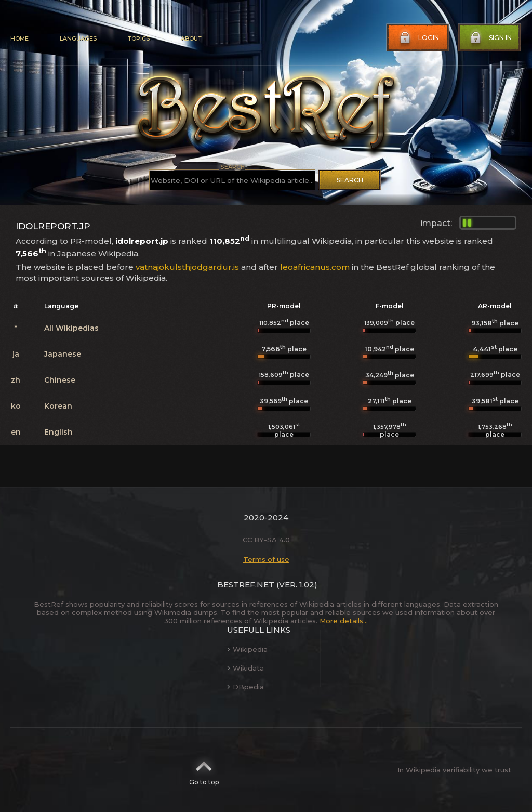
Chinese (60, 380)
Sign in (490, 38)
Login (418, 38)
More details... (344, 621)
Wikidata (245, 668)
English (58, 432)
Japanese (63, 354)
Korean (58, 406)
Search (350, 180)
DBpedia (245, 687)
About (191, 38)
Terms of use (266, 559)
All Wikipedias (71, 328)
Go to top (204, 770)
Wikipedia (247, 649)
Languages (78, 38)
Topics (139, 38)
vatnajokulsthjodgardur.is (187, 267)
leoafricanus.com (315, 267)
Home (19, 38)
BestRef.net (246, 585)
